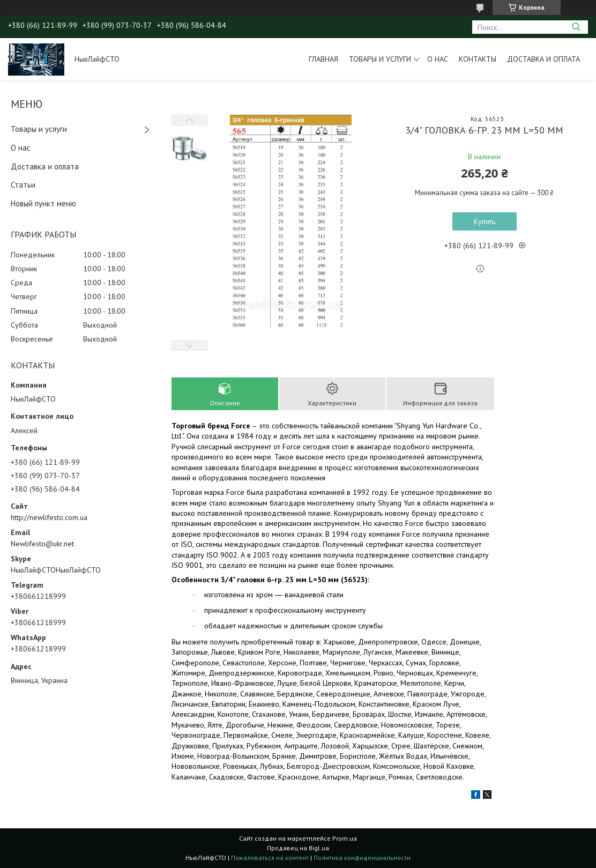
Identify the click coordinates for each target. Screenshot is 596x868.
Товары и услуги (380, 59)
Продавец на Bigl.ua (298, 848)
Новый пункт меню (43, 203)
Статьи (23, 185)
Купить (485, 221)
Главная (323, 59)
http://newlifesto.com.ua (49, 517)
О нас (438, 59)
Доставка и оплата (543, 59)
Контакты (478, 59)
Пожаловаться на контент (270, 858)
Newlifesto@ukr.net (42, 544)
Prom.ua (345, 838)
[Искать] (576, 27)
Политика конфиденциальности (362, 858)
